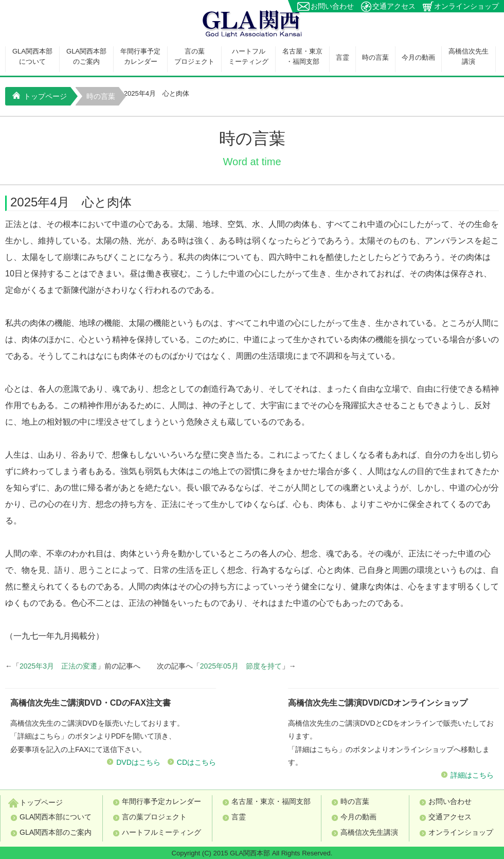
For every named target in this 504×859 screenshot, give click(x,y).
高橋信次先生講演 (469, 56)
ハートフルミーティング (248, 56)
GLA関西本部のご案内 (86, 56)
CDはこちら (196, 762)
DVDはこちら (138, 762)
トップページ (40, 96)
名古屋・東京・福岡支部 (302, 56)
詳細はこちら (472, 775)
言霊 (343, 57)
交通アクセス (394, 6)
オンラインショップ (466, 6)
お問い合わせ (332, 6)
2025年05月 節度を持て (241, 666)
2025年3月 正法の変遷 (58, 666)
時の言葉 (375, 57)
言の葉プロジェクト (194, 56)
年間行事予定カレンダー (140, 56)
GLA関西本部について (32, 56)
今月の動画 (418, 57)
